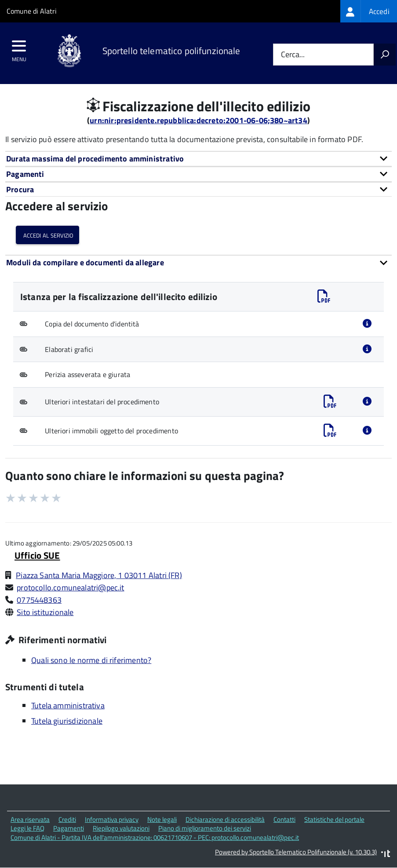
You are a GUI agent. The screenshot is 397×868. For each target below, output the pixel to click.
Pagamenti (69, 828)
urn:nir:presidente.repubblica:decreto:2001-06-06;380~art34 (198, 120)
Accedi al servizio (47, 235)
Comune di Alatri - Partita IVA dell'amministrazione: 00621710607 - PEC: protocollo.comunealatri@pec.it (155, 837)
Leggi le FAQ (27, 828)
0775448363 (39, 600)
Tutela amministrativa (68, 705)
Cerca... (293, 55)
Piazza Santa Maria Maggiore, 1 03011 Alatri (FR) (99, 575)
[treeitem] (369, 11)
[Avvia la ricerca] (385, 55)
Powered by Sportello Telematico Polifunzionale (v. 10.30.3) (296, 852)
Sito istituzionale (45, 612)
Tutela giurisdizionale (67, 721)
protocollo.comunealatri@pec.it (70, 588)
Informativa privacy (112, 819)
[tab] (198, 159)
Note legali (162, 819)
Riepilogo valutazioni (121, 828)
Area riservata (30, 819)
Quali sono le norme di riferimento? (91, 660)
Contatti (284, 819)
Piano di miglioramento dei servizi (205, 828)
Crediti (67, 819)
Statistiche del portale (334, 819)
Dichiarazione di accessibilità (225, 819)
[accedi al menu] (19, 49)
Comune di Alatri (32, 11)
